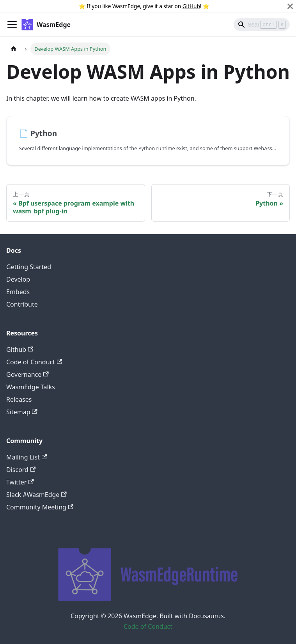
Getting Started (29, 267)
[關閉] (290, 6)
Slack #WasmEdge (36, 495)
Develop (18, 279)
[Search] (262, 25)
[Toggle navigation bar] (12, 25)
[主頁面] (14, 49)
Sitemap (22, 412)
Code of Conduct (34, 362)
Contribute (22, 304)
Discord (21, 470)
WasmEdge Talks (31, 387)
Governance (27, 374)
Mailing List (27, 457)
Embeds (18, 292)
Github (20, 349)
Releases (19, 399)
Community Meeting (40, 507)
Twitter (20, 482)
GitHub (191, 6)
